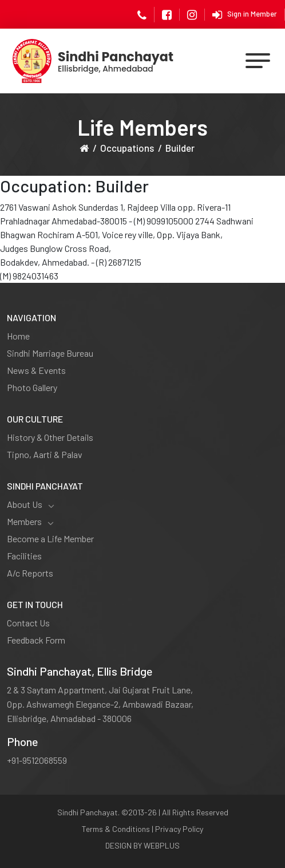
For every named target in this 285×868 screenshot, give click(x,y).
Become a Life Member (50, 538)
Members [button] (30, 522)
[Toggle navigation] (258, 61)
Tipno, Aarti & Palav (45, 454)
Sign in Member (245, 15)
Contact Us (28, 623)
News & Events (36, 370)
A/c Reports (30, 573)
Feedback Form (36, 640)
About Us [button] (31, 504)
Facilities (24, 556)
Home (18, 336)
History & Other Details (50, 437)
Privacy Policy (179, 829)
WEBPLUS (162, 845)
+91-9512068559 (37, 760)
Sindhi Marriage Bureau (50, 353)
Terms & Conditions (116, 829)
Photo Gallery (32, 387)
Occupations (127, 148)
